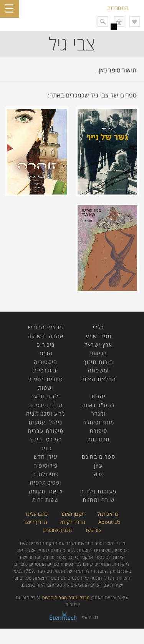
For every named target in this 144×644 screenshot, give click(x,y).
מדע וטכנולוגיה (46, 413)
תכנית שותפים (57, 530)
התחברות (118, 8)
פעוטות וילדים (98, 491)
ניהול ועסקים (46, 422)
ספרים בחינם (98, 457)
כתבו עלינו (37, 514)
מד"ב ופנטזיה (46, 405)
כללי (98, 327)
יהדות (99, 396)
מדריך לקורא (73, 522)
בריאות (98, 353)
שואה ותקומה (46, 491)
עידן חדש (46, 457)
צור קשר (93, 530)
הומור (46, 353)
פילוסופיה (46, 465)
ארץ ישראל (98, 345)
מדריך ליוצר (35, 522)
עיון (98, 465)
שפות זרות (46, 500)
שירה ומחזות (98, 500)
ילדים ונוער (46, 396)
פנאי (98, 474)
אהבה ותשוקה (46, 336)
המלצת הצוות (98, 379)
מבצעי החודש (46, 327)
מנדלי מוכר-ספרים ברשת (66, 598)
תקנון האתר (73, 514)
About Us (109, 522)
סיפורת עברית (46, 431)
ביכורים (46, 345)
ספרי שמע (98, 336)
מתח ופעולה (98, 422)
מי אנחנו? (108, 514)
